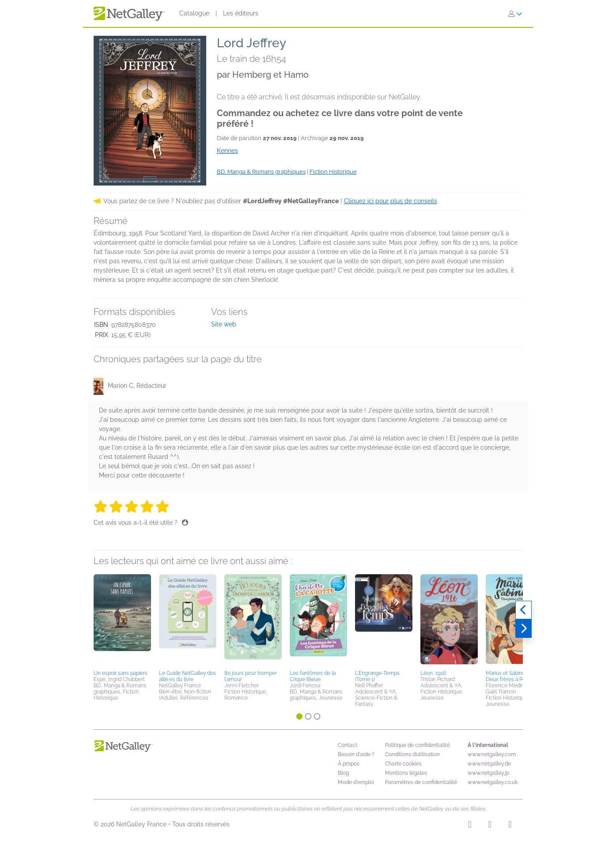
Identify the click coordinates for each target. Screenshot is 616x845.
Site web (224, 324)
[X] (510, 826)
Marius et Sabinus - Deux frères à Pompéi (512, 676)
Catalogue (194, 13)
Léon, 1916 (433, 673)
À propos (349, 764)
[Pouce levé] (185, 523)
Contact (348, 745)
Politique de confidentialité (418, 745)
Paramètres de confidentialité (421, 782)
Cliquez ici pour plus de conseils (391, 201)
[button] (122, 621)
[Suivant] (523, 629)
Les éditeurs (241, 13)
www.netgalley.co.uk (493, 782)
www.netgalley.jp (488, 773)
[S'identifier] (515, 14)
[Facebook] (490, 826)
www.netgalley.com (492, 754)
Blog (343, 773)
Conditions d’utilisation (412, 754)
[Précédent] (523, 610)
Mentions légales (406, 773)
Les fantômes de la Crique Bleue (313, 676)
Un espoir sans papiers (121, 673)
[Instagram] (470, 826)
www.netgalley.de (489, 764)
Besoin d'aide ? (356, 754)
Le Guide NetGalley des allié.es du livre (187, 676)
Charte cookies (403, 764)
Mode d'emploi (356, 782)
